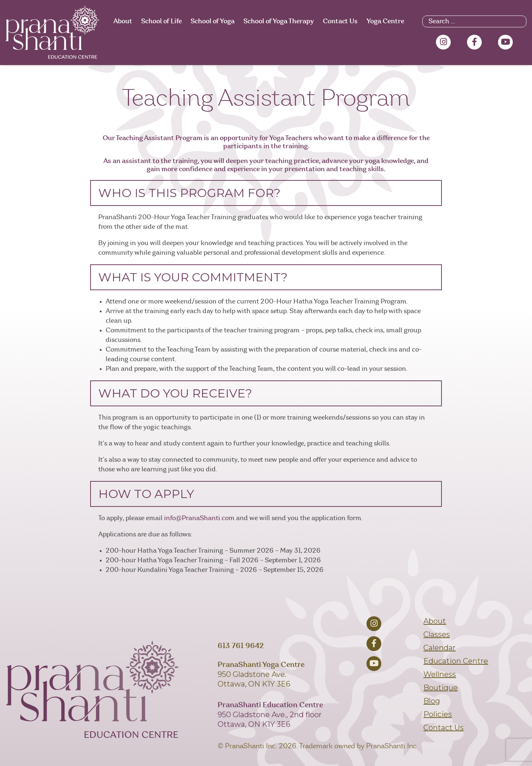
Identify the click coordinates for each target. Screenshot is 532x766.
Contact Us (340, 21)
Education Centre (456, 661)
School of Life (161, 21)
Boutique (441, 688)
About (123, 21)
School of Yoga (213, 21)
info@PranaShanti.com (199, 518)
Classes (437, 634)
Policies (438, 714)
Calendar (439, 648)
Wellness (440, 674)
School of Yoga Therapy (279, 21)
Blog (432, 701)
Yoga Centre (385, 21)
